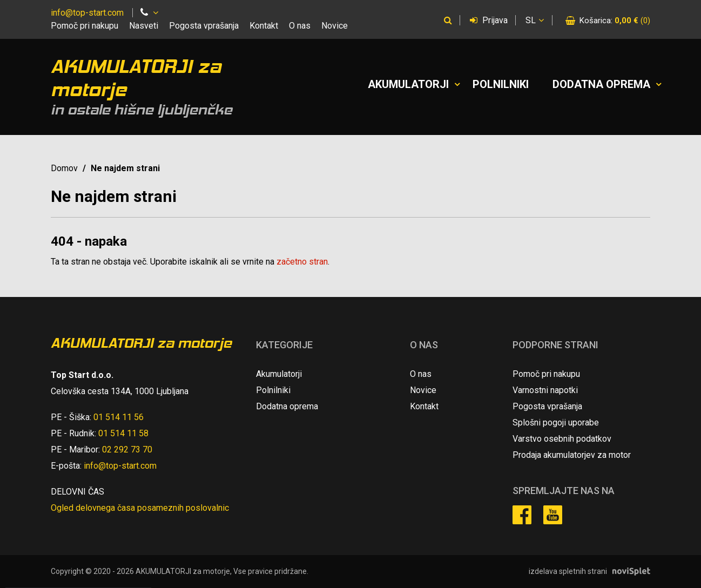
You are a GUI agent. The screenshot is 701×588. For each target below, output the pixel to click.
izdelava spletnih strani (568, 571)
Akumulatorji (408, 84)
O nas (300, 26)
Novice (335, 26)
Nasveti (144, 26)
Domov (64, 168)
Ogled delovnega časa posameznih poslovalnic (140, 508)
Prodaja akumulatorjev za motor (572, 455)
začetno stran (302, 262)
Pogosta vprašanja (204, 26)
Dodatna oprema (601, 84)
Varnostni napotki (545, 390)
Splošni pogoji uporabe (556, 423)
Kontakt (264, 26)
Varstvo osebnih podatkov (562, 439)
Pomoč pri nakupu (85, 26)
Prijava (489, 20)
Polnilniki (501, 84)
